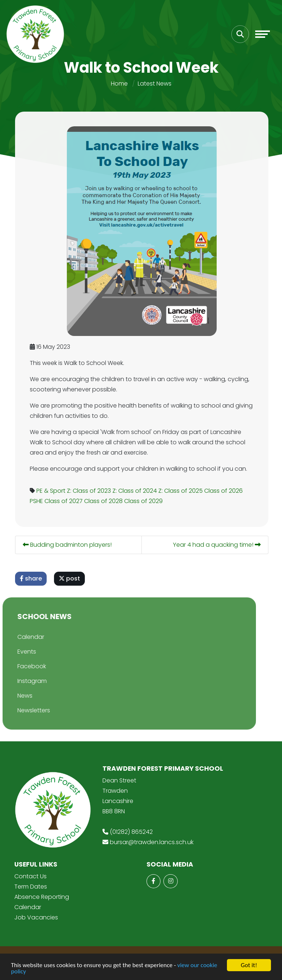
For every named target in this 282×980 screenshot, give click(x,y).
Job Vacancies (36, 917)
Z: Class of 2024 (136, 491)
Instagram (23, 681)
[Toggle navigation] (263, 34)
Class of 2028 (105, 501)
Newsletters (25, 710)
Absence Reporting (42, 897)
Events (18, 652)
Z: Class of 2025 (182, 491)
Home (119, 84)
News (16, 696)
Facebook (23, 666)
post (71, 578)
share (33, 578)
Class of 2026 (225, 491)
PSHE (38, 501)
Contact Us (30, 876)
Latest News (155, 84)
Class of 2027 (65, 501)
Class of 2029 (145, 501)
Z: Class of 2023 (91, 491)
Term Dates (31, 887)
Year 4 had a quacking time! (219, 545)
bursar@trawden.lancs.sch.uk (152, 842)
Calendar (22, 637)
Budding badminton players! (69, 545)
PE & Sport (53, 491)
